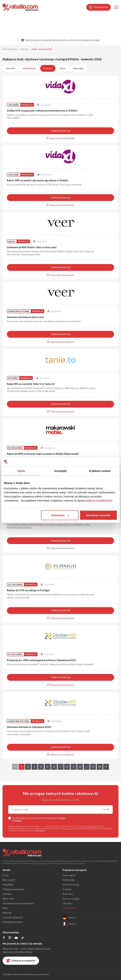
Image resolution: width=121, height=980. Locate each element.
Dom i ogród (69, 875)
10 (80, 767)
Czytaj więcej (39, 831)
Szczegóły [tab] (60, 471)
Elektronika (69, 880)
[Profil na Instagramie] (10, 938)
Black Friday (9, 899)
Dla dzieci (68, 903)
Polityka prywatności (13, 889)
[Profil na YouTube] (16, 939)
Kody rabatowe (29, 68)
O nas (6, 875)
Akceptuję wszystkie (99, 515)
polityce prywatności (99, 500)
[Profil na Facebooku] (4, 938)
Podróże (67, 889)
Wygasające (79, 68)
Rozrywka (68, 894)
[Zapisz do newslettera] (106, 810)
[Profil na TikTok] (23, 938)
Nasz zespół (9, 880)
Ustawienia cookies (13, 922)
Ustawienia (60, 515)
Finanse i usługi (71, 899)
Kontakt (7, 894)
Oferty (63, 68)
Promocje (48, 68)
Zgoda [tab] (21, 471)
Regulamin (91, 826)
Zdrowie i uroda (71, 885)
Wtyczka (7, 913)
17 (93, 767)
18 (100, 767)
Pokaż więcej (69, 908)
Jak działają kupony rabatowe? (18, 903)
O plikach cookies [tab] (100, 471)
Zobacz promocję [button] (60, 131)
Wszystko (10, 68)
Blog (5, 908)
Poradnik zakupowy (13, 917)
